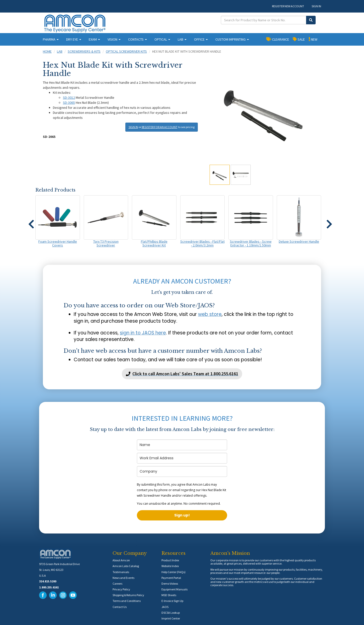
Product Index (170, 560)
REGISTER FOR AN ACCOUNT (160, 127)
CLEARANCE (278, 39)
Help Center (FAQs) (173, 572)
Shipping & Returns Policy (128, 595)
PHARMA (51, 39)
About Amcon (121, 560)
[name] (182, 445)
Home (47, 51)
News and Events (123, 578)
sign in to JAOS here (143, 333)
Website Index (170, 566)
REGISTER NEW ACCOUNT (288, 6)
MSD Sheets (169, 595)
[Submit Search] (311, 20)
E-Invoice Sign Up (172, 601)
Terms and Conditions (127, 601)
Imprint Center (171, 618)
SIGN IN (316, 6)
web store (210, 314)
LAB (182, 39)
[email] (182, 458)
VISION (114, 39)
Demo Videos (170, 584)
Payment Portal (171, 578)
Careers (117, 584)
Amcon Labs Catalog (126, 566)
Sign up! (182, 515)
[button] (31, 222)
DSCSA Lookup (171, 613)
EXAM (94, 39)
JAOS (165, 607)
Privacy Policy (121, 589)
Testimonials (121, 572)
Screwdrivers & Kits (84, 51)
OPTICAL (162, 39)
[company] (182, 471)
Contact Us (120, 607)
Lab (60, 51)
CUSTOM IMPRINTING (232, 39)
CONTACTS (138, 39)
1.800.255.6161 (49, 587)
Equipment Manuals (174, 589)
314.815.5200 (48, 581)
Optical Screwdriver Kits (126, 51)
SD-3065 (69, 103)
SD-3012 (69, 98)
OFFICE (201, 39)
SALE (299, 39)
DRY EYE (74, 39)
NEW (313, 39)
